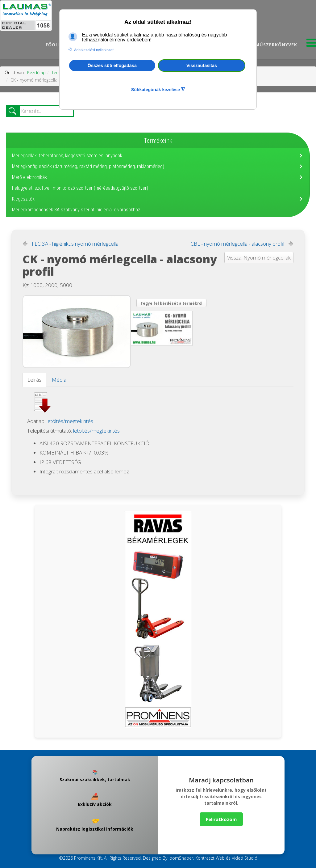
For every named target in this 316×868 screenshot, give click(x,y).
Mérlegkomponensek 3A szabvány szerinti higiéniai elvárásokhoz (76, 210)
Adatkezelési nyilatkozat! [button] (94, 50)
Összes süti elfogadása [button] (112, 66)
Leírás (34, 380)
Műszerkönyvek (276, 45)
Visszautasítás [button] (202, 66)
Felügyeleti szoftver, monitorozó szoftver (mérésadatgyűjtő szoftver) (80, 188)
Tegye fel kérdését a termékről (171, 303)
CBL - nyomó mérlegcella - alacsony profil (237, 244)
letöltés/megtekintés (70, 421)
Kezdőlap (36, 72)
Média (59, 380)
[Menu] (311, 44)
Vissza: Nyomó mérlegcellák (259, 258)
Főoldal (57, 45)
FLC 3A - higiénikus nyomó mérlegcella (75, 244)
